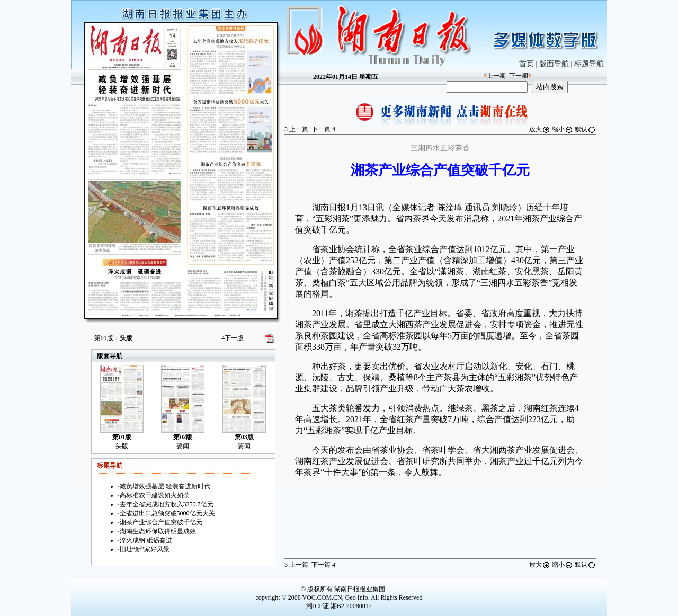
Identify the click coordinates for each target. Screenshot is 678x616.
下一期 (519, 76)
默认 (585, 129)
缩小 (563, 129)
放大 (540, 129)
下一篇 (323, 129)
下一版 (233, 338)
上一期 (496, 76)
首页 (527, 64)
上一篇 (296, 129)
